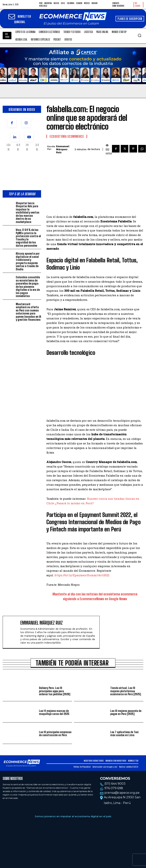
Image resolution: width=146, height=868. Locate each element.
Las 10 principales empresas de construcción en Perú (55, 734)
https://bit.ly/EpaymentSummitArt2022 (82, 575)
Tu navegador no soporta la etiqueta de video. (73, 66)
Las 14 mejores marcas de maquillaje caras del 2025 (54, 712)
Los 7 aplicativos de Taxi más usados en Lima (124, 734)
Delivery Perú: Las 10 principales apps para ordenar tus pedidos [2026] (55, 691)
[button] (140, 35)
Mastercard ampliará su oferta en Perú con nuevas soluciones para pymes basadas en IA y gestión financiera (28, 312)
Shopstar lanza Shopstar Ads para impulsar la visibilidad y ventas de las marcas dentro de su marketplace (28, 212)
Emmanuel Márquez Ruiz (63, 149)
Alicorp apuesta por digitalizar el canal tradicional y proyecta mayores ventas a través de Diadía (28, 261)
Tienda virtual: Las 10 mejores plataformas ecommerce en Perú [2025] (126, 691)
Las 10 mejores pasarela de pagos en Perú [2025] (126, 712)
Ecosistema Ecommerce (67, 136)
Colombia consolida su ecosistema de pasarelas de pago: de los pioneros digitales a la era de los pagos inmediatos (28, 287)
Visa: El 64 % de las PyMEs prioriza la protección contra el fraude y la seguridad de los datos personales (28, 238)
